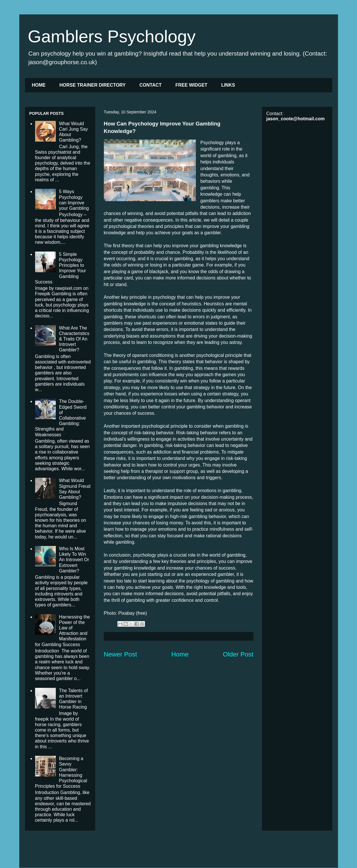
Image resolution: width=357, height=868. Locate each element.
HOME (39, 85)
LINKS (228, 85)
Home (180, 654)
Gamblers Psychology (112, 36)
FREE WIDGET (191, 85)
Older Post (238, 654)
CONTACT (151, 85)
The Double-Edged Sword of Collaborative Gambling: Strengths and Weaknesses (61, 418)
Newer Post (121, 654)
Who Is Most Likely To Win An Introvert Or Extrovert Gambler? (74, 560)
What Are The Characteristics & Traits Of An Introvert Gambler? (74, 339)
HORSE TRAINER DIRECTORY (93, 85)
